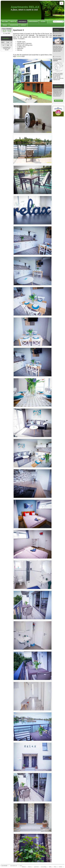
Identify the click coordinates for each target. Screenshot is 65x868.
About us (30, 867)
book (18, 56)
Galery (50, 867)
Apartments (36, 867)
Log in (21, 866)
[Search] (63, 22)
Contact (60, 867)
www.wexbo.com (14, 866)
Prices (55, 867)
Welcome (24, 867)
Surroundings (44, 867)
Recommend (58, 101)
